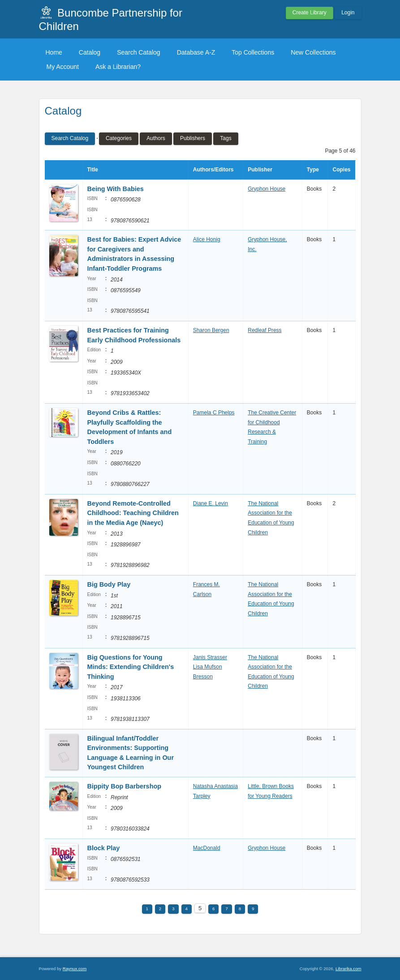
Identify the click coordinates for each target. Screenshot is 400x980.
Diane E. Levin (211, 503)
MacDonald (207, 848)
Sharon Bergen (211, 330)
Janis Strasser (210, 657)
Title (93, 170)
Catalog (90, 52)
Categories (119, 138)
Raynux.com (75, 969)
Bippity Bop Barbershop (125, 786)
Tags (226, 138)
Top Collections (253, 52)
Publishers (193, 138)
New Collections (313, 52)
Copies (341, 170)
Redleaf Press (265, 330)
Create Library (310, 13)
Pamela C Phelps (214, 413)
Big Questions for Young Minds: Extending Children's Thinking (131, 667)
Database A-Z (196, 52)
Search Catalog (139, 52)
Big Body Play (109, 584)
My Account (63, 67)
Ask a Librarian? (118, 67)
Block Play (104, 848)
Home (54, 52)
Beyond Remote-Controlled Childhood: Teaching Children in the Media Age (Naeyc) (133, 513)
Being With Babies (116, 189)
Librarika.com (348, 969)
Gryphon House (267, 189)
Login (348, 13)
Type (313, 170)
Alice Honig (207, 239)
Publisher (260, 170)
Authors (156, 138)
